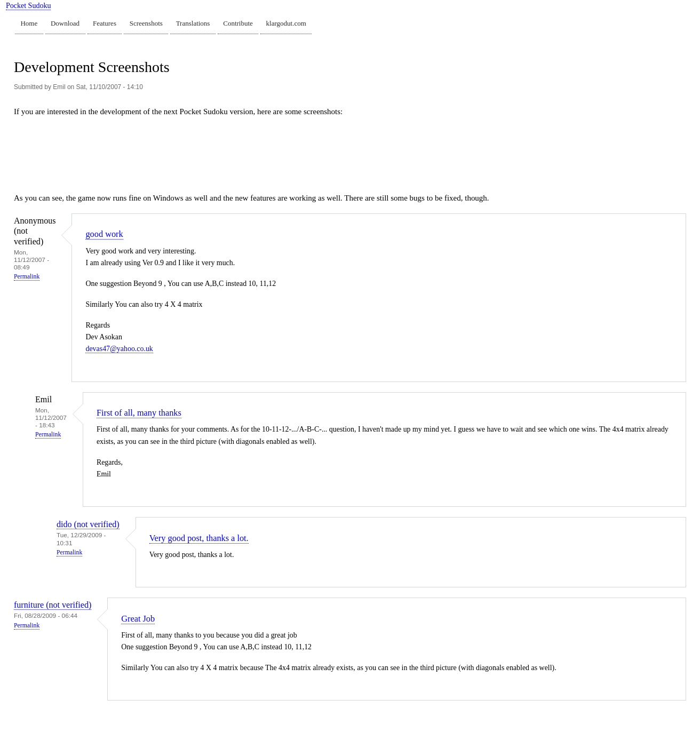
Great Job (138, 619)
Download (65, 23)
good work (104, 234)
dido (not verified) (88, 524)
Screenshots (146, 23)
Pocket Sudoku (28, 6)
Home (29, 23)
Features (105, 23)
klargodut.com (286, 23)
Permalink (27, 277)
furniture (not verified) (53, 605)
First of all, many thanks (139, 413)
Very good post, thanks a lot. (199, 538)
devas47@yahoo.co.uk (119, 349)
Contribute (238, 23)
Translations (193, 23)
